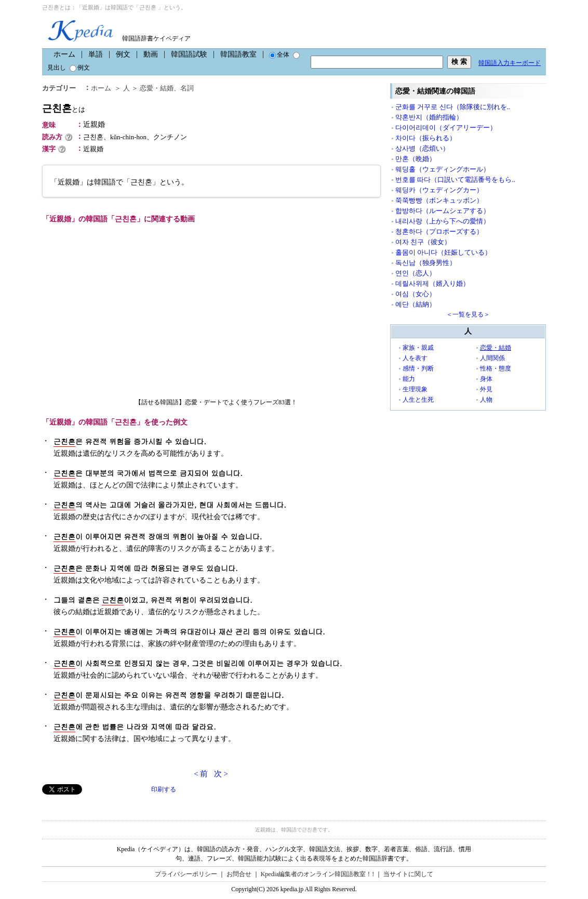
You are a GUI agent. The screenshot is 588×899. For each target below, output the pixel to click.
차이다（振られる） (426, 138)
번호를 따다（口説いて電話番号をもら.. (455, 180)
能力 (409, 379)
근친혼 (64, 108)
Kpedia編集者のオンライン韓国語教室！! (318, 874)
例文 (123, 54)
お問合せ (239, 874)
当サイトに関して (408, 874)
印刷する (164, 789)
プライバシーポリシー (186, 874)
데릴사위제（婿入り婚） (432, 283)
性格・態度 (496, 368)
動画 (151, 54)
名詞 (187, 88)
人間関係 (492, 358)
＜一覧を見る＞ (468, 314)
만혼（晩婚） (416, 159)
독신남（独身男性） (426, 263)
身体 (486, 379)
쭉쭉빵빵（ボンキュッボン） (439, 200)
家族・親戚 (418, 348)
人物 (486, 400)
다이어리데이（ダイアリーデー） (446, 128)
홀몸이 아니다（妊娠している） (443, 252)
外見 (486, 389)
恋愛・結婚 (157, 88)
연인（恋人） (416, 273)
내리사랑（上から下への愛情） (443, 221)
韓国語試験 (189, 54)
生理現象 (415, 389)
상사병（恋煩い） (422, 148)
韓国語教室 (238, 54)
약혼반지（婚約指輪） (429, 117)
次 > (221, 774)
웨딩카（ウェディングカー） (439, 190)
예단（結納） (416, 304)
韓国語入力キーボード (510, 63)
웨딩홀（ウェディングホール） (443, 169)
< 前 (201, 774)
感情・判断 (418, 368)
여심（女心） (416, 294)
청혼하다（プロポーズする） (439, 232)
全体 (279, 55)
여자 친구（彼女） (423, 242)
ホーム (64, 54)
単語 (96, 54)
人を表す (415, 358)
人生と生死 (418, 400)
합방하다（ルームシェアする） (443, 211)
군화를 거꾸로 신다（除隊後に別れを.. (453, 107)
